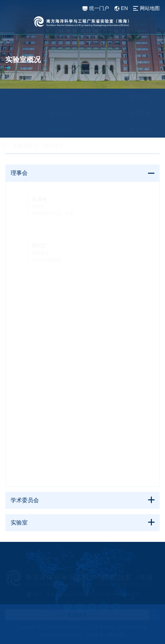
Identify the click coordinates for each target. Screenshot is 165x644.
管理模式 (43, 113)
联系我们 (124, 129)
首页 (18, 145)
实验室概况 (41, 145)
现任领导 (43, 129)
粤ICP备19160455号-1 (62, 635)
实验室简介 (43, 97)
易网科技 (116, 635)
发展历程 (124, 97)
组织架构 (124, 113)
